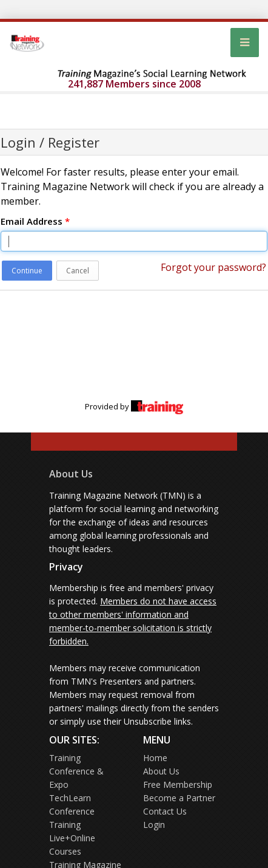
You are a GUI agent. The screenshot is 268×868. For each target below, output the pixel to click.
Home (155, 758)
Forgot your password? (213, 267)
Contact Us (165, 811)
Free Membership (178, 784)
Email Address (35, 221)
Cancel (78, 271)
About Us (71, 474)
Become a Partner (179, 798)
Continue (27, 271)
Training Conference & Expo (76, 771)
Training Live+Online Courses (72, 838)
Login (154, 825)
